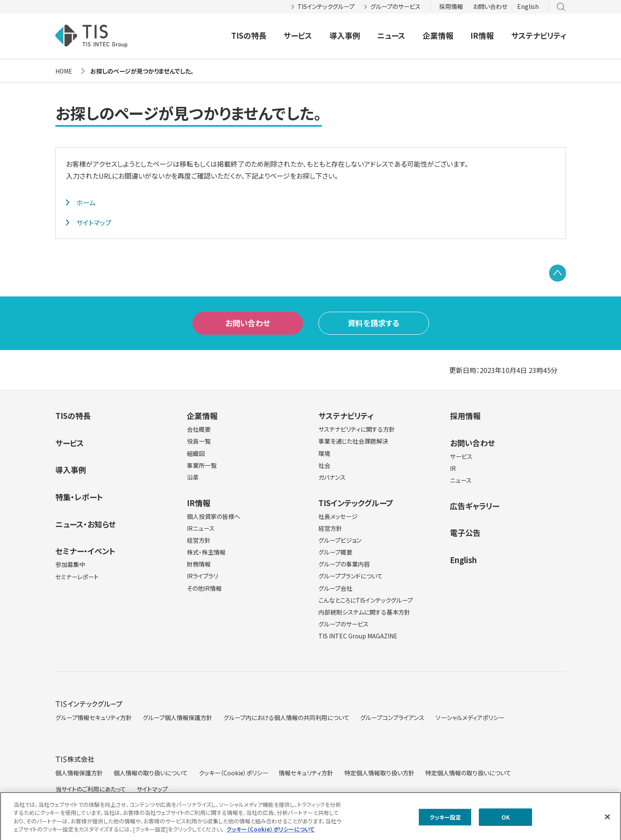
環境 (324, 453)
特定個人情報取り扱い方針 (379, 773)
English (528, 6)
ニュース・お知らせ (86, 524)
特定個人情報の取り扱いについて (468, 773)
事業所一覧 (202, 465)
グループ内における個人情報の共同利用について (286, 718)
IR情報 (482, 35)
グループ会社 (335, 588)
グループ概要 (335, 552)
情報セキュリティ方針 (306, 773)
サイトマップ (94, 222)
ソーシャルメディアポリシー (470, 718)
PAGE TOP (558, 273)
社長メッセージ (338, 516)
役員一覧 (199, 441)
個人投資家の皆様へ (213, 516)
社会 (324, 465)
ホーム (86, 202)
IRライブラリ (202, 576)
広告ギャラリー (475, 506)
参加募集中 (70, 564)
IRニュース (201, 528)
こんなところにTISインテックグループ (366, 600)
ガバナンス (332, 477)
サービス (298, 35)
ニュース (391, 35)
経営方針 (199, 540)
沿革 (193, 477)
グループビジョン (340, 540)
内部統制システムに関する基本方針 (364, 612)
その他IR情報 (204, 588)
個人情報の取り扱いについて (151, 773)
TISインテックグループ (326, 6)
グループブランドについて (351, 576)
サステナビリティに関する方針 (357, 429)
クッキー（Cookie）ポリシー (233, 773)
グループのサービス (395, 6)
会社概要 (199, 429)
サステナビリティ (539, 35)
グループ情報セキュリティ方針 (94, 718)
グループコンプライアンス (392, 718)
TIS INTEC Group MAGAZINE (358, 636)
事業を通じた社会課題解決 (353, 441)
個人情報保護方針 (79, 773)
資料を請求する (374, 323)
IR (453, 468)
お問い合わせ (490, 6)
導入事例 (345, 35)
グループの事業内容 (344, 564)
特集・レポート (79, 497)
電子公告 (465, 532)
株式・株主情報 (206, 552)
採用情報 (451, 6)
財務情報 (199, 564)
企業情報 (438, 35)
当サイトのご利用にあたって (91, 789)
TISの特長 (249, 35)
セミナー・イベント (85, 551)
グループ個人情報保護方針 (177, 718)
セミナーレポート (77, 577)
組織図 (196, 453)
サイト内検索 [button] (561, 7)
